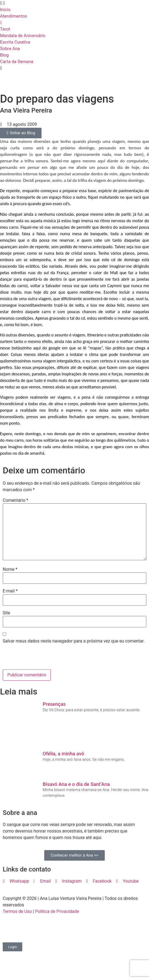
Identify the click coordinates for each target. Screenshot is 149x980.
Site (6, 613)
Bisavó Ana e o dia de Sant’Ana (76, 784)
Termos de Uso (17, 911)
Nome (10, 569)
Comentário (15, 500)
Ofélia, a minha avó (63, 754)
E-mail (10, 591)
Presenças (54, 704)
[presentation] (40, 658)
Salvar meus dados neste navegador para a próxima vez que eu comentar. (74, 641)
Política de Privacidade (57, 911)
